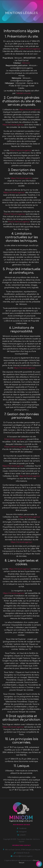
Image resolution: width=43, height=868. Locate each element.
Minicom (26, 63)
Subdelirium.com (23, 93)
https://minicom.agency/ (30, 49)
